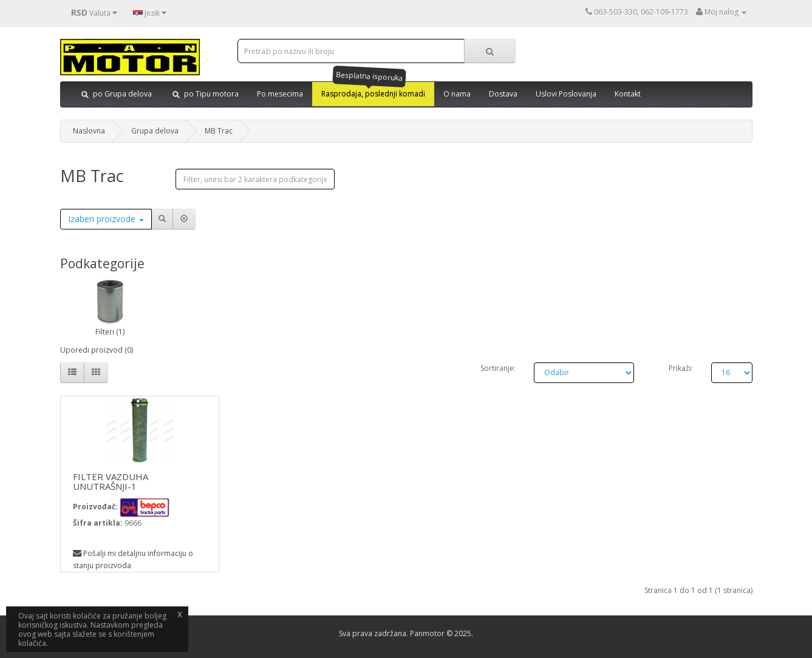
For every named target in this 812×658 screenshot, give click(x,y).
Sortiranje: (498, 368)
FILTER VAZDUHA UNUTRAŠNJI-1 (111, 482)
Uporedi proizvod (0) (97, 350)
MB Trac (219, 131)
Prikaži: (681, 368)
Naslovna (89, 131)
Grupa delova (155, 131)
